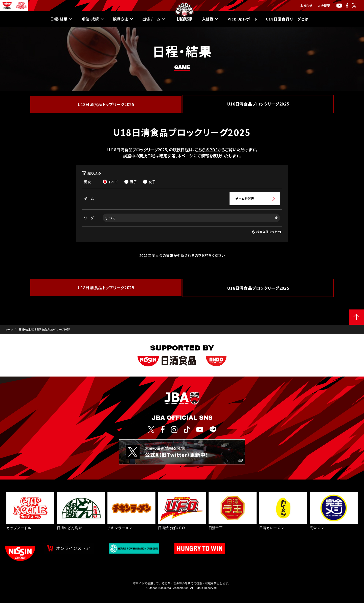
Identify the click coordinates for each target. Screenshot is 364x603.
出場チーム (153, 19)
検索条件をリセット (267, 232)
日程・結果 (57, 19)
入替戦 (210, 19)
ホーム (9, 330)
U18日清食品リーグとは (291, 19)
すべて (110, 182)
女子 (149, 182)
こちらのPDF (206, 150)
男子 (130, 182)
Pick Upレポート (244, 19)
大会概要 (324, 5)
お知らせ (306, 5)
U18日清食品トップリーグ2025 (106, 104)
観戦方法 (121, 19)
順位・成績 (90, 19)
